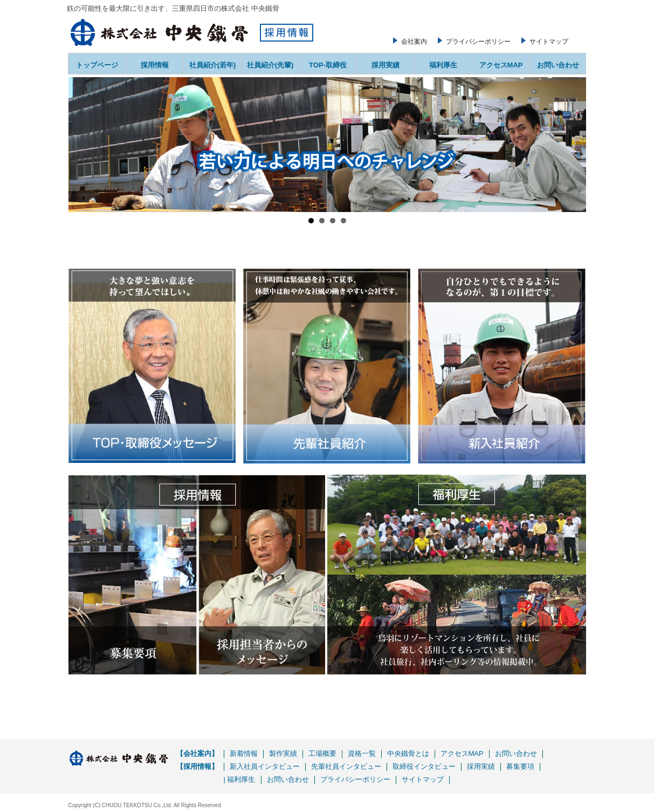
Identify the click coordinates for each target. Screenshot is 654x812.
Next (572, 145)
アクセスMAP (501, 65)
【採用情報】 (197, 766)
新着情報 (244, 753)
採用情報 (155, 65)
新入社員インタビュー (265, 766)
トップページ (97, 65)
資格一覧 (362, 753)
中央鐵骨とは (408, 753)
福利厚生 (443, 65)
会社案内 (414, 42)
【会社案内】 (197, 753)
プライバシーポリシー (478, 42)
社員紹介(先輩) (270, 65)
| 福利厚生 (240, 779)
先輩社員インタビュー (346, 766)
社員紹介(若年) (213, 65)
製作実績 (283, 753)
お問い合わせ (558, 65)
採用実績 (385, 65)
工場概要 (322, 753)
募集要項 (520, 766)
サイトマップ (549, 42)
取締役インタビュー (424, 766)
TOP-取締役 (328, 65)
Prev (82, 145)
